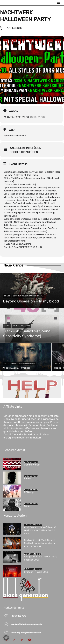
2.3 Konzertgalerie (33, 525)
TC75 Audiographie (22, 326)
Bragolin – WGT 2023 (36, 572)
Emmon (28, 478)
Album (7, 326)
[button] (6, 638)
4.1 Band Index (31, 462)
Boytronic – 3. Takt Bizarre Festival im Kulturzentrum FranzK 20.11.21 (40, 543)
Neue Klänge (13, 265)
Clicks (27, 506)
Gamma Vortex (32, 465)
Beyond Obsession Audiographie (28, 296)
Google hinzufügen (24, 152)
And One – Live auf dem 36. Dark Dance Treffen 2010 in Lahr (41, 530)
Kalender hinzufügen (25, 148)
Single (7, 296)
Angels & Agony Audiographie (23, 364)
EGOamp (29, 492)
